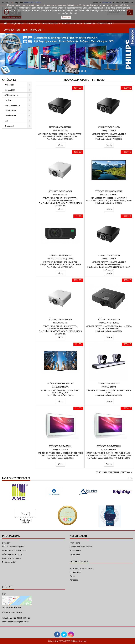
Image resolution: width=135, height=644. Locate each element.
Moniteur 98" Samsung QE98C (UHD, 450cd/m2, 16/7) (60, 391)
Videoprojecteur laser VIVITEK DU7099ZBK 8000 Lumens (109, 263)
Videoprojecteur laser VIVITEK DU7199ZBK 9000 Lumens (109, 135)
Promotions (75, 543)
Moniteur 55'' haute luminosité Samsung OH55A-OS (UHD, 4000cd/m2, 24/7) (109, 199)
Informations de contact (13, 554)
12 (85, 71)
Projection (17, 23)
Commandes (75, 572)
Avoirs (73, 576)
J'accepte (66, 17)
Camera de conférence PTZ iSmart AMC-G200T (109, 391)
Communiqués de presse (81, 547)
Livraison (6, 543)
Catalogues (75, 554)
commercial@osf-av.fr (18, 622)
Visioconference (71, 23)
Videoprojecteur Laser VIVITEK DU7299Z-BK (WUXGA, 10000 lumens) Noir (60, 135)
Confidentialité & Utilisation (14, 550)
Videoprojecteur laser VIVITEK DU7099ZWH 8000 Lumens (60, 327)
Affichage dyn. (51, 23)
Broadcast (37, 30)
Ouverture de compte (12, 558)
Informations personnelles (82, 568)
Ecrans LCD (33, 23)
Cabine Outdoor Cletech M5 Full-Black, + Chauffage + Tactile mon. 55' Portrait (109, 454)
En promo (98, 80)
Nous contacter (9, 562)
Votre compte (79, 561)
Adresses (74, 580)
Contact (8, 587)
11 (82, 71)
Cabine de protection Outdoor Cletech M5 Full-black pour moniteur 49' (60, 454)
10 (79, 71)
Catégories (9, 80)
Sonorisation (12, 30)
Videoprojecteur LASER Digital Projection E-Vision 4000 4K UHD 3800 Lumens (60, 264)
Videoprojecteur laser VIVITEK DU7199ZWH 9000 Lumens (60, 199)
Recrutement (76, 550)
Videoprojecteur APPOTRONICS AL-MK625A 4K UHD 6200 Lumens (109, 327)
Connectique (105, 23)
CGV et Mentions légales (13, 547)
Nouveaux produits (76, 80)
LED (25, 30)
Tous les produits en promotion (114, 472)
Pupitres (89, 23)
